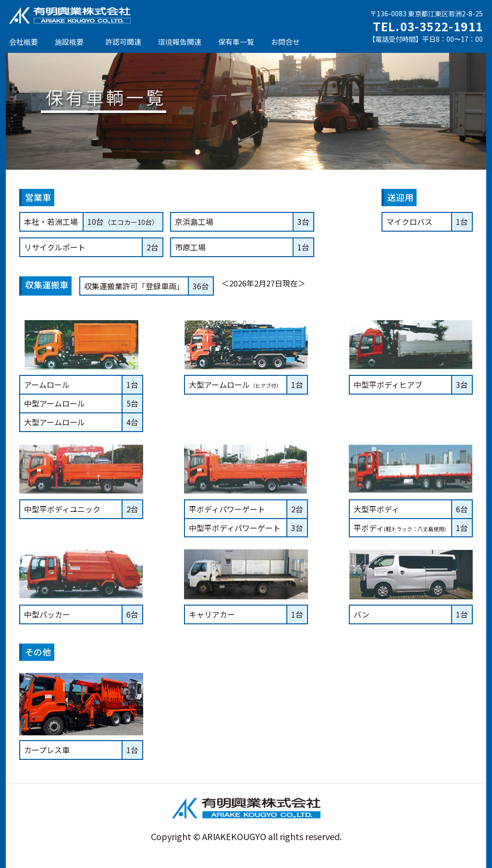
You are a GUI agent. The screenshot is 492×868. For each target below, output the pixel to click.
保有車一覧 (236, 42)
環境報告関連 (180, 42)
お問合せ (285, 42)
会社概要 (24, 42)
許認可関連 (123, 42)
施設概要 (69, 42)
